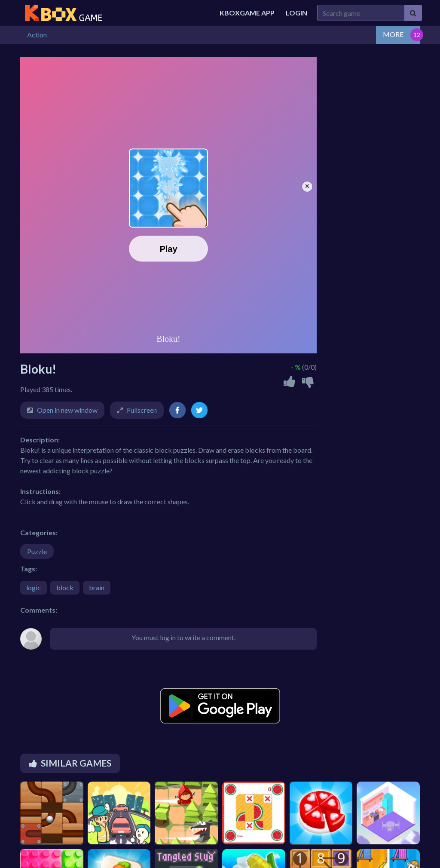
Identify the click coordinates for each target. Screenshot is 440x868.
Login (296, 13)
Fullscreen (142, 410)
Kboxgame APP (247, 13)
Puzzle (37, 551)
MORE (393, 34)
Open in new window (67, 410)
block (65, 587)
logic (34, 587)
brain (97, 587)
